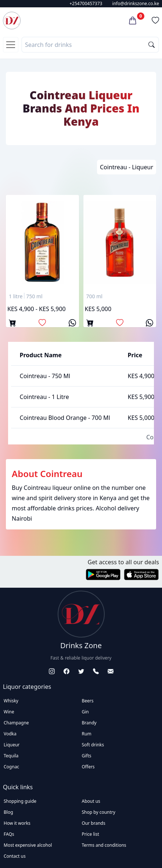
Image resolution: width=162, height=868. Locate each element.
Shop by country (99, 812)
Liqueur (12, 745)
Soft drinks (93, 745)
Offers (88, 767)
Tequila (11, 756)
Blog (8, 812)
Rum (87, 734)
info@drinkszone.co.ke (136, 3)
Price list (91, 834)
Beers (88, 701)
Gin (85, 712)
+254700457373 (86, 3)
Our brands (94, 823)
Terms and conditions (104, 845)
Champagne (16, 723)
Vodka (10, 734)
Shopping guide (20, 801)
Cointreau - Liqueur (127, 167)
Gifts (87, 756)
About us (91, 801)
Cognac (11, 767)
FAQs (9, 834)
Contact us (15, 856)
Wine (9, 712)
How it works (17, 823)
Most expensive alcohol (28, 845)
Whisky (11, 701)
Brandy (89, 723)
